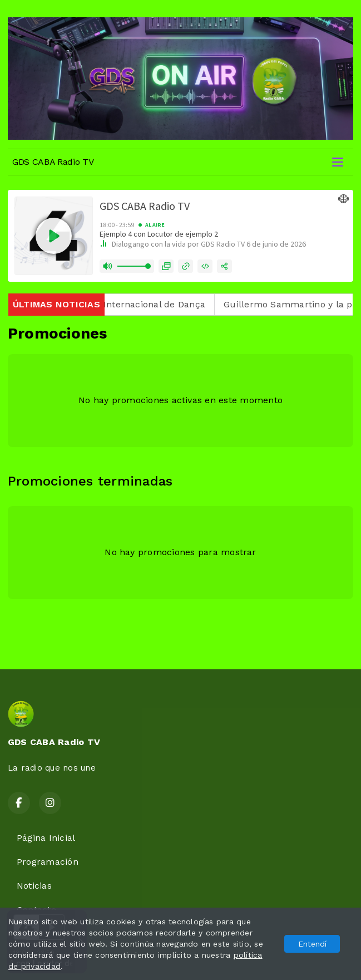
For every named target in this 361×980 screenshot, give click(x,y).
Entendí (312, 944)
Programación (48, 862)
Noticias (34, 886)
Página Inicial (46, 838)
